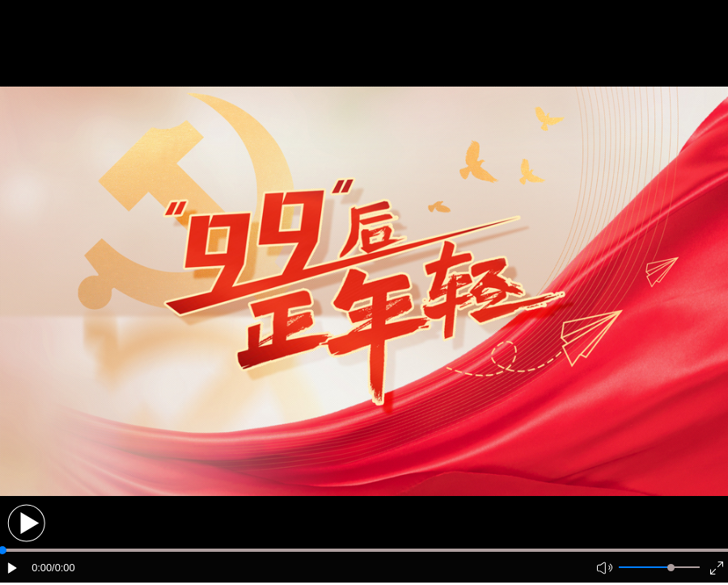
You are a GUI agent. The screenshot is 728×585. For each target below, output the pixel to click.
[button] (26, 523)
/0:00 (63, 568)
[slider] (671, 568)
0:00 (42, 568)
